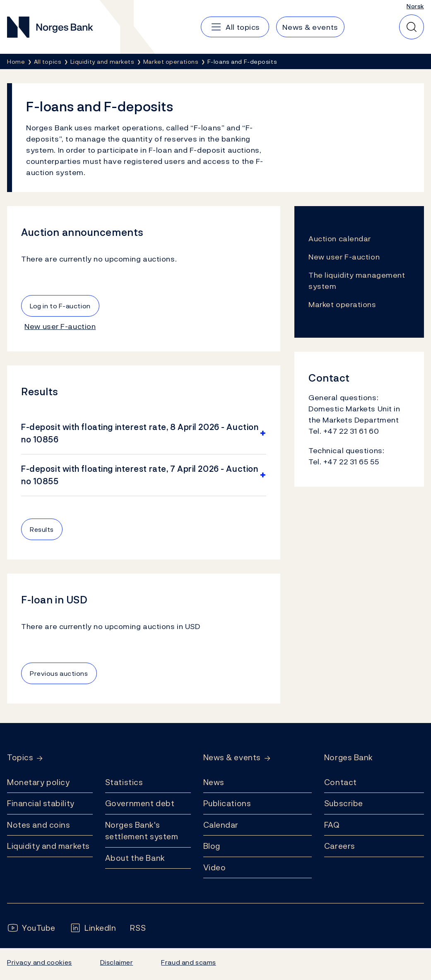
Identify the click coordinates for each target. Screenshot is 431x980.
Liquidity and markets (48, 846)
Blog (212, 846)
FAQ (332, 825)
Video (215, 867)
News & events (232, 758)
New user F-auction (60, 326)
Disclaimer (117, 962)
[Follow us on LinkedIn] (93, 928)
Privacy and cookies (40, 962)
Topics (20, 758)
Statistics (124, 782)
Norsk (415, 6)
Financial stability (41, 803)
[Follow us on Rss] (138, 928)
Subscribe (344, 803)
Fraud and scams (188, 962)
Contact (341, 782)
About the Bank (135, 858)
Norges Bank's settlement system (142, 831)
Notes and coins (39, 825)
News (214, 782)
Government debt (140, 803)
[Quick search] (412, 27)
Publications (227, 803)
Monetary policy (38, 782)
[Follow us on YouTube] (31, 928)
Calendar (221, 825)
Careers (340, 846)
